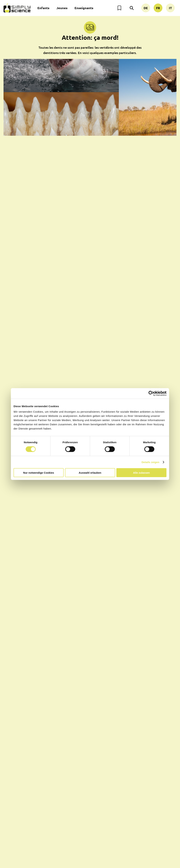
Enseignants (84, 8)
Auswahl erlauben (90, 473)
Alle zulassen (141, 473)
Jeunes (62, 8)
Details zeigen (150, 462)
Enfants (43, 8)
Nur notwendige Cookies (39, 473)
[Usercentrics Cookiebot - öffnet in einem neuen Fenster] (151, 393)
